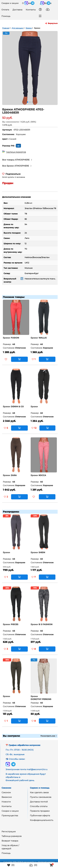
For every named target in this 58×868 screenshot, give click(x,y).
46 (18, 146)
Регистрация (9, 832)
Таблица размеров (12, 836)
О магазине (28, 3)
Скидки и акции (10, 3)
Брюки (6, 338)
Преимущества (10, 816)
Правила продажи (40, 811)
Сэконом (6, 792)
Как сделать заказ (39, 792)
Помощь (6, 16)
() (11, 865)
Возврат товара (10, 841)
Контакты (31, 10)
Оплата (5, 10)
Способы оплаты (39, 806)
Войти (46, 3)
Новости (6, 802)
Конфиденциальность (42, 820)
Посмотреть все (49, 736)
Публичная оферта (40, 816)
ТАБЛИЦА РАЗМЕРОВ (16, 152)
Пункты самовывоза (41, 797)
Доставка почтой (39, 802)
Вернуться (53, 23)
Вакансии (7, 797)
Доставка (17, 10)
